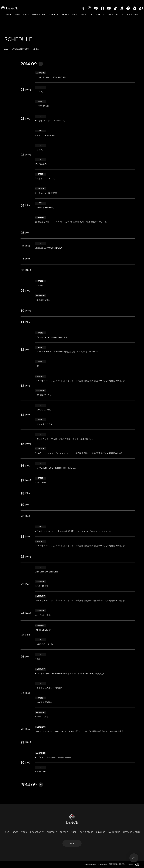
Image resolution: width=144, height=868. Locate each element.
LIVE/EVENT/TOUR (20, 49)
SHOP (75, 15)
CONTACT (72, 843)
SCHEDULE (53, 15)
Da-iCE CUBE (113, 15)
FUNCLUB (100, 15)
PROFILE (65, 15)
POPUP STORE (86, 15)
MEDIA (36, 49)
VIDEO (26, 15)
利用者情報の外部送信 (117, 864)
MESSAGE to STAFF (130, 15)
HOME (9, 15)
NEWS (17, 15)
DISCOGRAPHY (39, 15)
